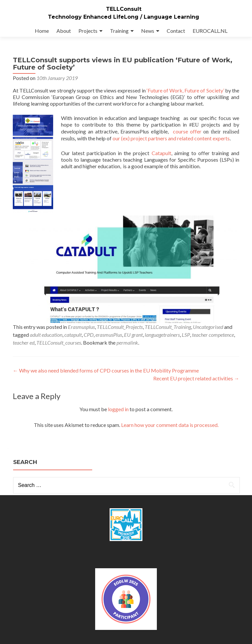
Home (42, 31)
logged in (118, 409)
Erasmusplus (81, 327)
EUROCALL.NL (210, 31)
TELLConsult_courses (59, 342)
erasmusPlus (109, 335)
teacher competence (213, 335)
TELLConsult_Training (168, 327)
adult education (46, 335)
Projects (88, 31)
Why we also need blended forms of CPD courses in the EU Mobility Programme (106, 370)
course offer (187, 131)
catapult (73, 335)
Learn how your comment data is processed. (170, 425)
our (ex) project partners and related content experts (171, 138)
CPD (89, 335)
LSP (186, 335)
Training (119, 31)
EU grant (133, 335)
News (148, 31)
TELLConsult (124, 9)
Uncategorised (208, 327)
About (64, 31)
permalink (127, 342)
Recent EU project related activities (196, 378)
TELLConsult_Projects (120, 327)
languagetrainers (162, 335)
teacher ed (24, 342)
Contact (176, 31)
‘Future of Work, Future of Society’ (185, 90)
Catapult (161, 153)
